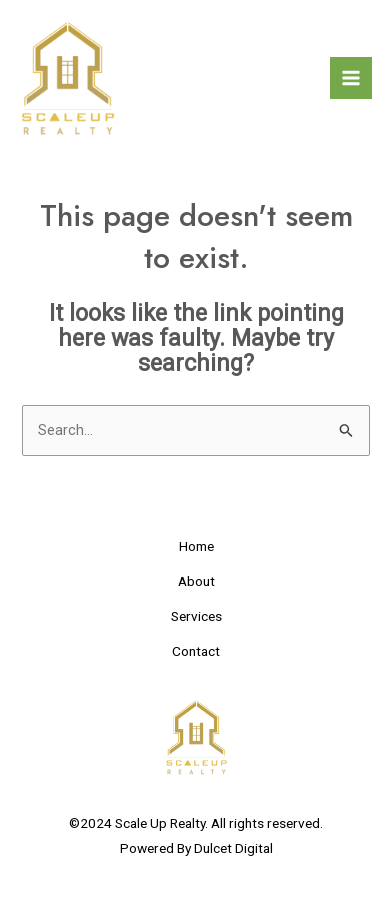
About (196, 581)
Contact (196, 650)
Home (196, 546)
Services (196, 615)
